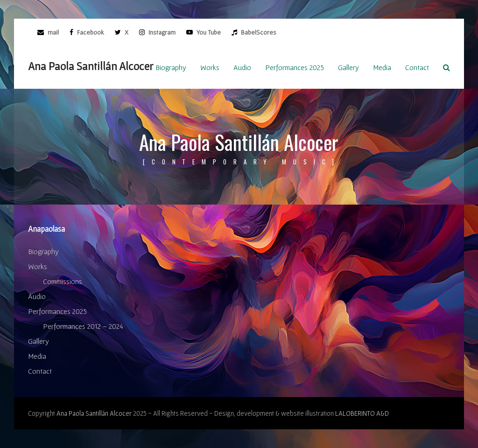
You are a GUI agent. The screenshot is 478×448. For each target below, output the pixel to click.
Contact (40, 371)
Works (38, 266)
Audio (37, 296)
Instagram (161, 32)
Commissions (63, 281)
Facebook (90, 32)
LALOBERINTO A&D (362, 413)
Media (37, 356)
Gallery (39, 341)
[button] (446, 67)
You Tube (208, 32)
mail (53, 32)
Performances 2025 (57, 311)
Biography (43, 251)
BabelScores (258, 32)
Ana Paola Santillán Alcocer (91, 66)
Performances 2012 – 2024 (83, 326)
